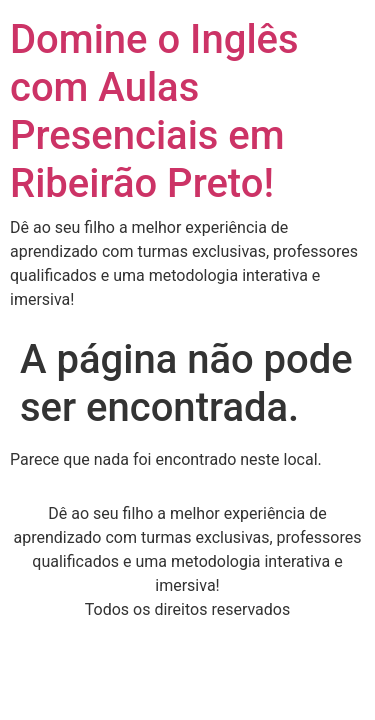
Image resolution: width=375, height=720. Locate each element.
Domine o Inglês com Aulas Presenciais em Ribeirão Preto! (154, 111)
